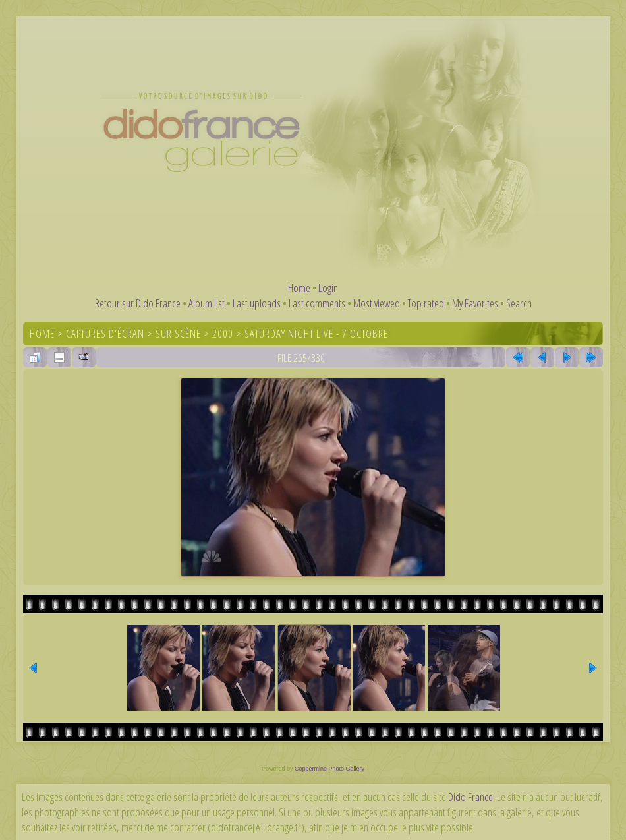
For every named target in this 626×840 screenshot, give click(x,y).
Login (328, 288)
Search (519, 303)
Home (299, 288)
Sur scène (178, 333)
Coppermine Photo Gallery (329, 769)
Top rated (426, 303)
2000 (223, 333)
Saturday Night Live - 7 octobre (316, 333)
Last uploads (257, 303)
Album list (207, 303)
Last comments (317, 303)
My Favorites (475, 303)
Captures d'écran (105, 333)
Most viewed (377, 303)
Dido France (470, 797)
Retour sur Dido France (138, 303)
